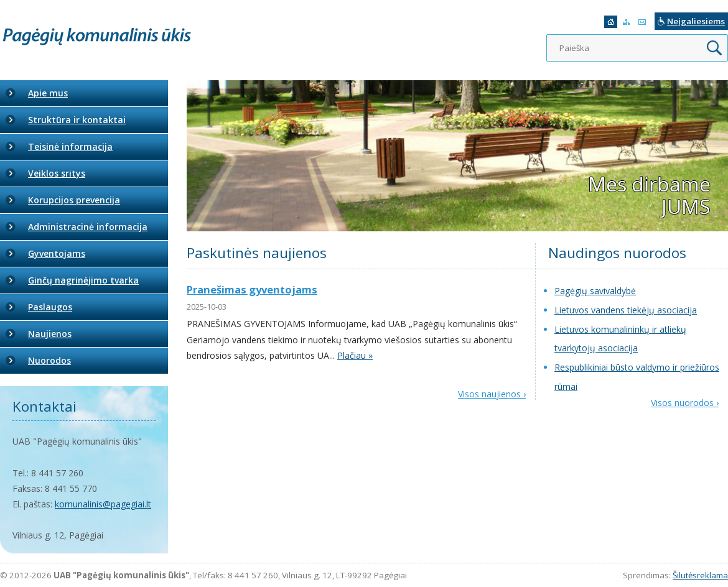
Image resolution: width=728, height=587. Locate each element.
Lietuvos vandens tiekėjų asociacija (626, 310)
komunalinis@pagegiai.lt (103, 504)
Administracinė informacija (88, 227)
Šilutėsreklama (700, 575)
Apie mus (48, 93)
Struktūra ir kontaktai (77, 120)
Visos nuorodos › (685, 403)
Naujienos (50, 334)
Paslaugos (50, 307)
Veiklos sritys (57, 173)
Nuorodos (49, 360)
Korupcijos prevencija (74, 200)
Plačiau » (355, 355)
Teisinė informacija (70, 146)
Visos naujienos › (492, 394)
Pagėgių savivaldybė (595, 291)
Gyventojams (57, 253)
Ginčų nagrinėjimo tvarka (83, 280)
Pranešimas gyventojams (252, 289)
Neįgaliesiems (696, 21)
